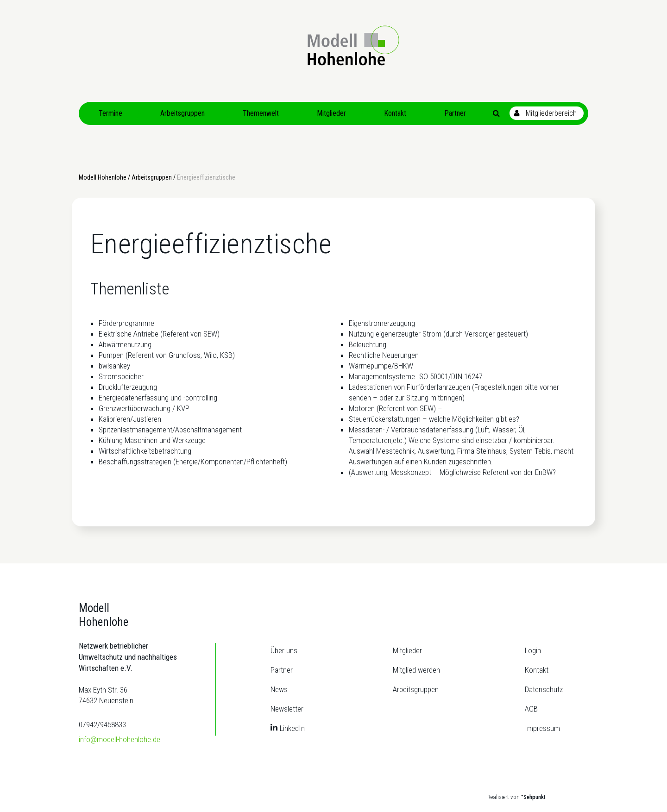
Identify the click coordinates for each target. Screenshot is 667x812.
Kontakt (537, 670)
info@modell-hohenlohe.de (120, 739)
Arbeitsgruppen (152, 177)
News (279, 689)
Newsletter (287, 709)
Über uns (284, 650)
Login (533, 650)
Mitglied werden (416, 670)
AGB (531, 709)
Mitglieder (407, 650)
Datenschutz (544, 689)
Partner (282, 670)
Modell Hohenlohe (103, 177)
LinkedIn (292, 728)
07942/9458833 (102, 725)
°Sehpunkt (533, 797)
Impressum (542, 728)
